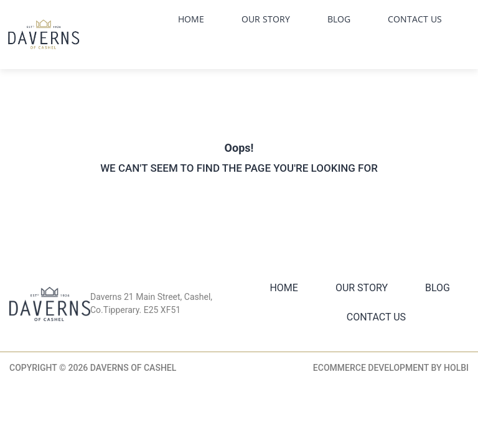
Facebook (320, 47)
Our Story (266, 19)
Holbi (456, 368)
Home (191, 19)
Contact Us (415, 19)
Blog (339, 19)
